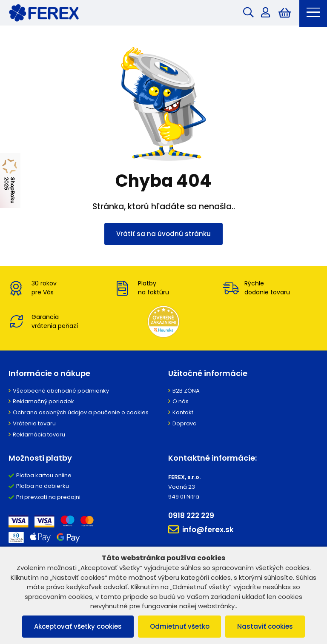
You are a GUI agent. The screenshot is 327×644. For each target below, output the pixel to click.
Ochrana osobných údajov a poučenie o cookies (81, 414)
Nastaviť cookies (267, 626)
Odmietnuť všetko (180, 626)
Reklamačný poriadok (43, 403)
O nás (181, 403)
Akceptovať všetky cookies (76, 626)
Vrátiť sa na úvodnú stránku (163, 235)
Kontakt (183, 414)
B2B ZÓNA (186, 392)
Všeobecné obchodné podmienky (61, 392)
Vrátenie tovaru (34, 425)
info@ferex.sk (201, 531)
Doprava (185, 425)
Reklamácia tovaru (39, 436)
